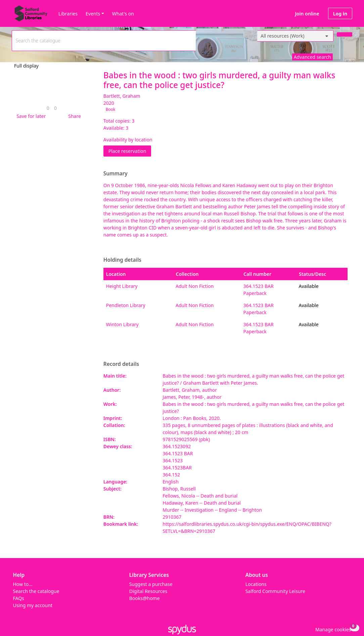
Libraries (68, 14)
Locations (256, 584)
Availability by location (128, 140)
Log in (340, 14)
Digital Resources (148, 591)
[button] (30, 116)
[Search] (345, 34)
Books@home (145, 598)
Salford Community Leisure (275, 591)
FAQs (19, 598)
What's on (123, 14)
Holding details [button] (122, 260)
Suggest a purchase (151, 584)
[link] (48, 108)
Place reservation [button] (130, 151)
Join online (307, 14)
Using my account (33, 605)
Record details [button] (121, 364)
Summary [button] (116, 174)
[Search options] (295, 36)
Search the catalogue (36, 591)
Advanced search (312, 57)
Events (93, 14)
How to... (23, 584)
